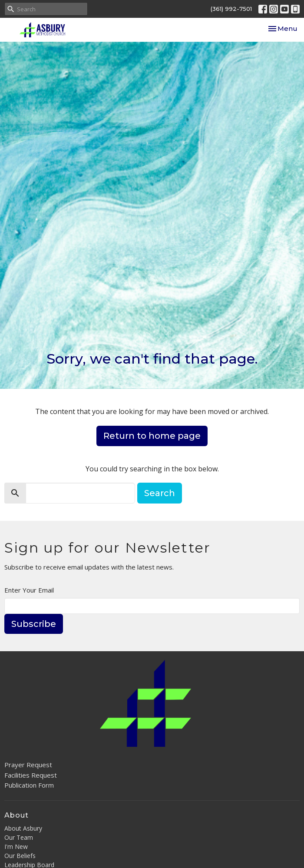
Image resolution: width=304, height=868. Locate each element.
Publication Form (29, 785)
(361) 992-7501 (231, 9)
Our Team (19, 837)
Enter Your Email (29, 590)
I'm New (16, 846)
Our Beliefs (20, 856)
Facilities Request (31, 775)
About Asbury (23, 828)
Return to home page (152, 436)
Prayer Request (28, 765)
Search (160, 493)
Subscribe (34, 624)
